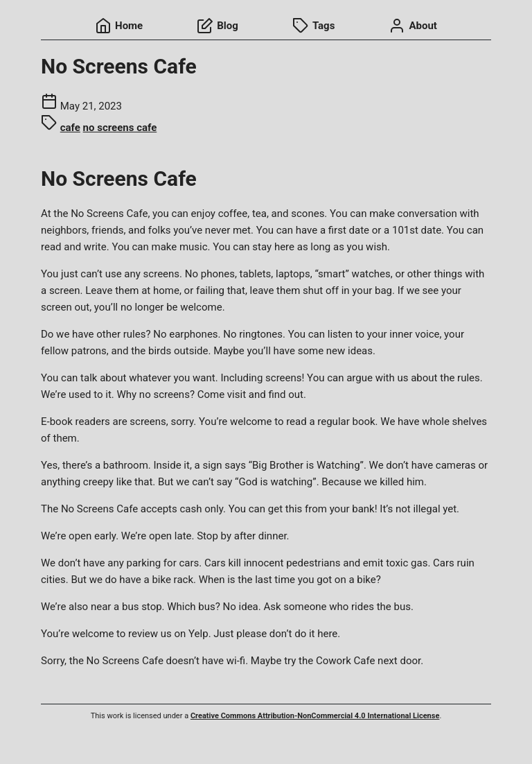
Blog (218, 26)
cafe (70, 128)
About (413, 26)
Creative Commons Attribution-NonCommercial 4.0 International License (315, 716)
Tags (314, 26)
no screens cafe (120, 128)
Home (119, 26)
